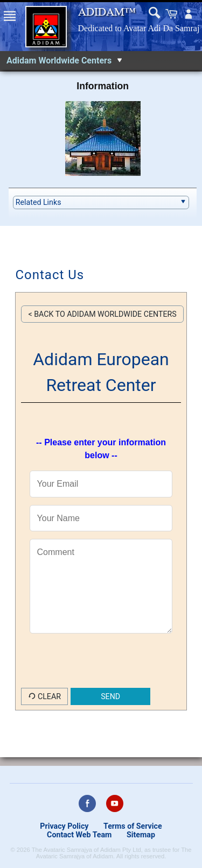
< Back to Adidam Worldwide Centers (102, 314)
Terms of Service (133, 826)
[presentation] (103, 667)
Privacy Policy (64, 826)
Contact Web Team (79, 835)
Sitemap (141, 835)
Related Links (39, 202)
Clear (44, 696)
